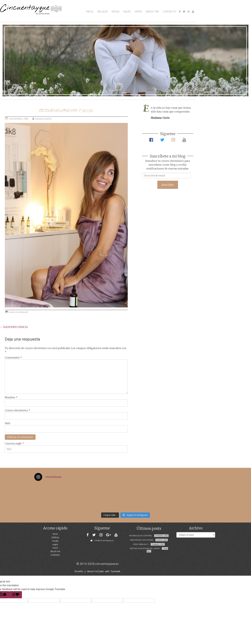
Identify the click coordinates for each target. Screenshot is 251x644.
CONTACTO (169, 12)
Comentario (13, 358)
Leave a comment (18, 312)
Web (8, 423)
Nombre (11, 397)
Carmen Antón (43, 119)
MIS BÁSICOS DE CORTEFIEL (141, 536)
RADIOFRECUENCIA (14, 327)
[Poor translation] (16, 595)
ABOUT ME (152, 12)
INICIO (90, 12)
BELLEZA (103, 12)
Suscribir (168, 185)
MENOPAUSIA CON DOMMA (142, 540)
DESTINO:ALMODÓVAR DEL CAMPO (145, 548)
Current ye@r (14, 443)
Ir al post (17, 88)
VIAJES (127, 12)
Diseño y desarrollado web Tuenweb (98, 571)
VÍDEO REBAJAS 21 (141, 544)
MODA (115, 12)
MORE (138, 12)
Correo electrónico (18, 410)
